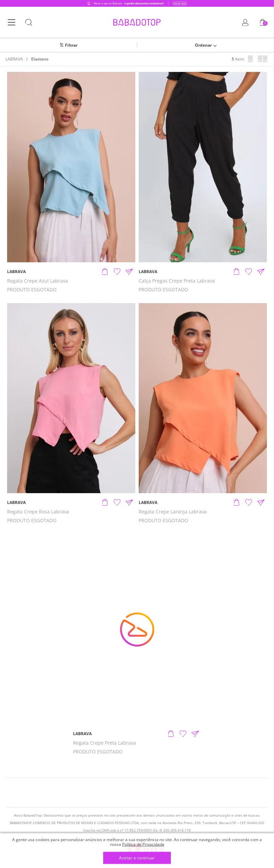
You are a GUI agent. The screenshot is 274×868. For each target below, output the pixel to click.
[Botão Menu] (12, 23)
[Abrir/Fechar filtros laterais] (68, 45)
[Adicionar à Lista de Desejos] (117, 272)
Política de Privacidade (143, 844)
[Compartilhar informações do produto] (129, 272)
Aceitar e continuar (137, 858)
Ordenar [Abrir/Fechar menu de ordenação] (203, 45)
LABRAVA (14, 59)
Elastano (40, 59)
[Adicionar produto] (105, 272)
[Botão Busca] (29, 23)
